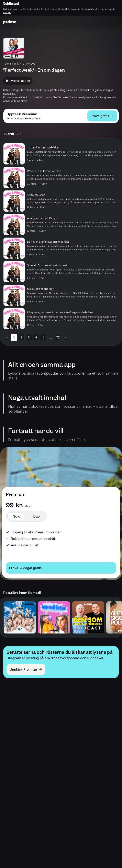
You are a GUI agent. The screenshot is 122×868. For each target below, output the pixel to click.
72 (58, 337)
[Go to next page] (65, 337)
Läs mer (7, 12)
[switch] (16, 516)
